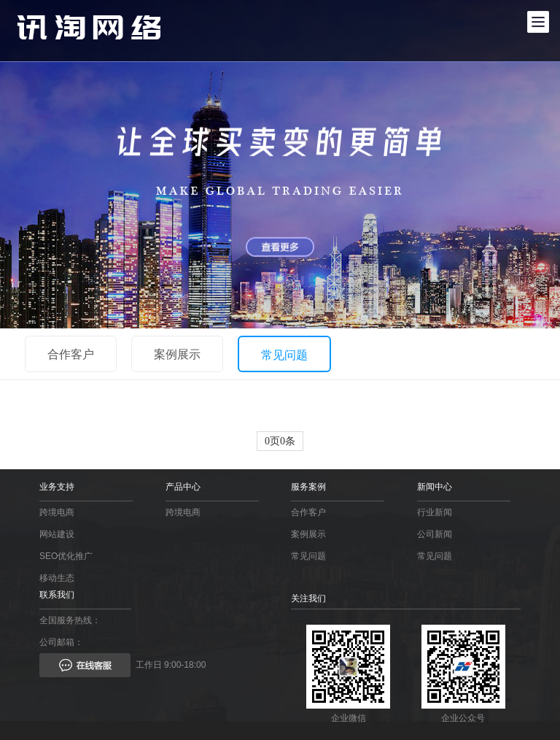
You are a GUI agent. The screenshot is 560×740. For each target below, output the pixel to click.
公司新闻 (435, 534)
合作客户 (71, 354)
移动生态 (57, 578)
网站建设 (57, 534)
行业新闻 (435, 512)
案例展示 (177, 354)
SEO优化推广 (66, 556)
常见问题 (284, 355)
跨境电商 (57, 512)
